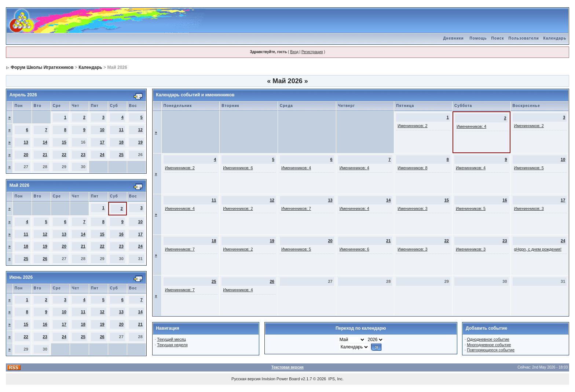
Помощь (478, 38)
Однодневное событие (488, 339)
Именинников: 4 (471, 126)
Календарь (555, 38)
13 (26, 142)
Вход (294, 52)
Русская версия (246, 379)
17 (102, 142)
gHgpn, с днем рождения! (538, 249)
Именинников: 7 (296, 208)
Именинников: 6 (238, 168)
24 (102, 155)
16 (121, 234)
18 (121, 142)
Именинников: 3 (412, 208)
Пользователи (524, 38)
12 (140, 130)
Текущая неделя (172, 345)
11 (121, 130)
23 (83, 155)
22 (64, 155)
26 (45, 259)
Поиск (498, 38)
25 (121, 155)
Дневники (453, 38)
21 (45, 155)
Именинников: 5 (529, 168)
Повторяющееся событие (491, 350)
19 (140, 142)
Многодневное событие (489, 345)
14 (45, 142)
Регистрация (312, 52)
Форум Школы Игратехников (42, 67)
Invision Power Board (281, 379)
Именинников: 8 (412, 168)
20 (26, 155)
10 (102, 130)
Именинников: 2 (412, 126)
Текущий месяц (171, 339)
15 (64, 142)
